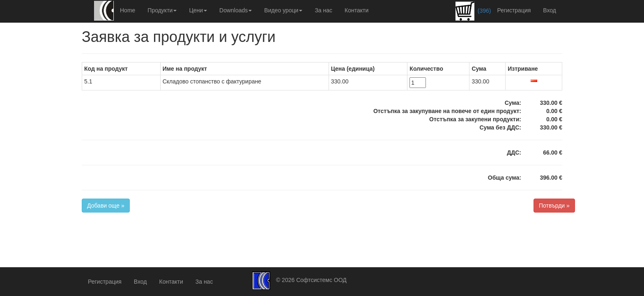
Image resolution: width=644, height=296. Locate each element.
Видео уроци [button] (283, 10)
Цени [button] (198, 10)
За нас (323, 10)
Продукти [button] (162, 10)
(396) (473, 11)
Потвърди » (554, 206)
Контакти (356, 10)
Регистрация (514, 10)
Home (128, 10)
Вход (550, 10)
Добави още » (106, 206)
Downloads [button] (236, 10)
